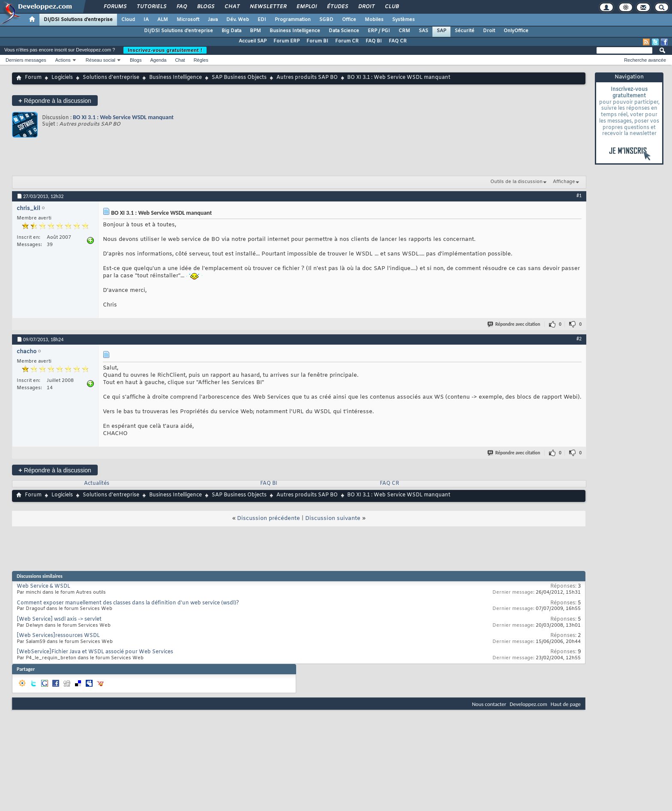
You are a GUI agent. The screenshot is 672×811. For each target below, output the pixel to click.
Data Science (344, 31)
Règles (201, 60)
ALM (163, 20)
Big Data (231, 31)
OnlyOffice (516, 31)
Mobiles (374, 20)
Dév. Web (238, 20)
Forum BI (317, 41)
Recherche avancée (645, 60)
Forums (115, 7)
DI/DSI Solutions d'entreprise (78, 20)
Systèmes (403, 20)
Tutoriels (151, 7)
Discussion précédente (268, 518)
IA (146, 20)
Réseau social (100, 60)
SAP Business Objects (239, 78)
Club (391, 7)
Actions (63, 60)
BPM (255, 31)
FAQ (181, 7)
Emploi (306, 7)
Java (213, 20)
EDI (262, 20)
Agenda (158, 60)
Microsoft (188, 20)
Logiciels (62, 78)
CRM (404, 31)
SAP (441, 31)
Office (349, 20)
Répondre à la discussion (55, 101)
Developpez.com (528, 704)
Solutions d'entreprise (111, 78)
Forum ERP (286, 41)
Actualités (97, 484)
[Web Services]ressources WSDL (58, 636)
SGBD (326, 20)
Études (337, 7)
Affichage (564, 182)
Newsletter (268, 7)
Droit (366, 7)
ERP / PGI (379, 31)
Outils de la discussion (516, 182)
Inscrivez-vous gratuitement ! (165, 50)
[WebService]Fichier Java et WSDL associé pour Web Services (95, 652)
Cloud (128, 20)
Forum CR (347, 41)
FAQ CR (398, 41)
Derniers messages (26, 60)
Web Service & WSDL (43, 586)
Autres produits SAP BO (307, 78)
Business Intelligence (295, 31)
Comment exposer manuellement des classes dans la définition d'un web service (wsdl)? (128, 603)
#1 (579, 195)
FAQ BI (374, 41)
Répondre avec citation (514, 324)
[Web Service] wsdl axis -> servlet (59, 619)
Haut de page (566, 704)
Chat (232, 7)
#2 (579, 339)
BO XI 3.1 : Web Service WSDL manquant (123, 117)
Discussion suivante (333, 518)
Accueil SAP (253, 41)
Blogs (205, 7)
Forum (33, 78)
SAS (423, 31)
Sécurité (465, 31)
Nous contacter (489, 704)
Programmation (293, 20)
